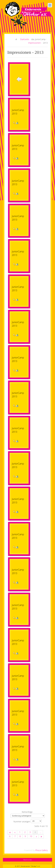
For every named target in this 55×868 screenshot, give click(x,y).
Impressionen (34, 43)
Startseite (25, 39)
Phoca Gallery (42, 850)
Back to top (28, 860)
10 (31, 836)
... (40, 832)
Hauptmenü (50, 5)
